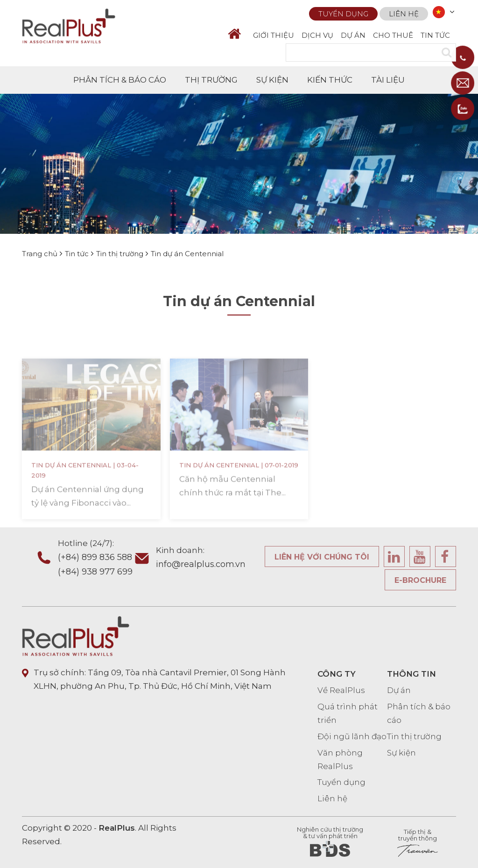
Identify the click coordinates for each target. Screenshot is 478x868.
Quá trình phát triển (348, 713)
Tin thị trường (414, 736)
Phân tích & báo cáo (419, 713)
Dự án (399, 690)
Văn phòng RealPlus (340, 759)
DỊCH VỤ (317, 35)
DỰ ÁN (353, 35)
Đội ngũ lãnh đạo (352, 736)
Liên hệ (404, 13)
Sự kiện (401, 753)
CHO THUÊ (393, 35)
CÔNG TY (337, 674)
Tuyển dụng (343, 13)
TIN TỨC (435, 35)
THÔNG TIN (411, 674)
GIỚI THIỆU (274, 35)
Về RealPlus (341, 690)
